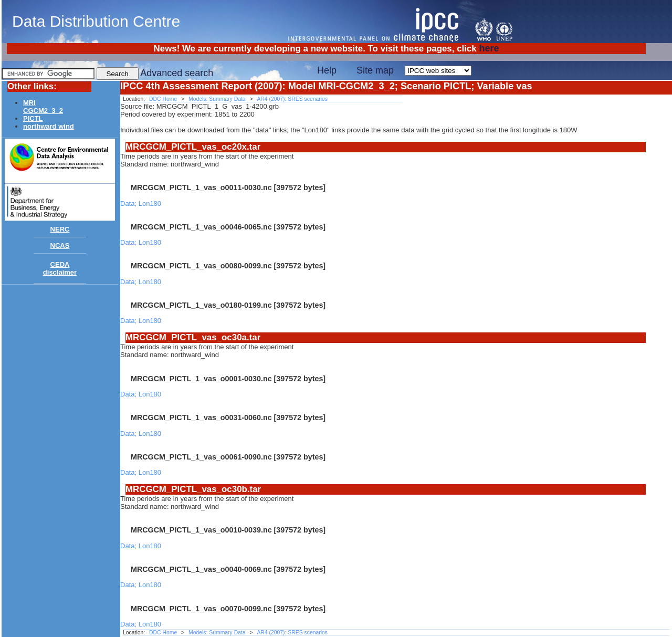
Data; (129, 203)
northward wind (49, 126)
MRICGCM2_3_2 (43, 107)
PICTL (33, 118)
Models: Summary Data (217, 99)
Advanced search (177, 73)
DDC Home (163, 99)
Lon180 (150, 203)
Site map (375, 70)
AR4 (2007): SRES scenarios (292, 99)
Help (327, 70)
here (489, 48)
